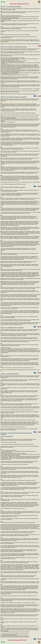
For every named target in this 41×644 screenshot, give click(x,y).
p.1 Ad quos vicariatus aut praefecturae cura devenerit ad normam (13, 316)
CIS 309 (20, 195)
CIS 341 (25, 237)
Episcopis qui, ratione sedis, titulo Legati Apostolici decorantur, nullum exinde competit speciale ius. (20, 44)
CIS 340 (8, 241)
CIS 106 (35, 616)
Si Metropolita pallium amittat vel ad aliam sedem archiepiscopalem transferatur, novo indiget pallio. (20, 89)
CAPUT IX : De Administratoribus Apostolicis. (12, 328)
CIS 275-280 (11, 55)
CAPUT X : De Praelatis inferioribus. (10, 374)
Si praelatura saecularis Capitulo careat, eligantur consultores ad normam (16, 420)
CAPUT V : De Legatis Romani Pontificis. (11, 7)
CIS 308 (25, 351)
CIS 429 (7, 365)
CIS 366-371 (31, 410)
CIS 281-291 (24, 272)
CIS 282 (7, 132)
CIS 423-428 (33, 420)
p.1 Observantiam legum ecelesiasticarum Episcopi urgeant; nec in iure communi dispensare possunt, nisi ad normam (20, 499)
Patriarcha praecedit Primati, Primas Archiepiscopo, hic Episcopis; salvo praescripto (17, 94)
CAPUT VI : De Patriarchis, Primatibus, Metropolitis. (14, 47)
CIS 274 (37, 535)
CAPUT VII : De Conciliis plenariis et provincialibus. (14, 97)
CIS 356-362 (29, 274)
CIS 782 (35, 204)
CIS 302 (11, 246)
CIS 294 (29, 320)
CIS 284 (16, 177)
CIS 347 (36, 94)
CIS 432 (20, 62)
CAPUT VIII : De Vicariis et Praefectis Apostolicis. (13, 187)
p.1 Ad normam (4, 241)
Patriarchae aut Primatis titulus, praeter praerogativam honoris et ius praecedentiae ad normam (20, 49)
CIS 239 (36, 628)
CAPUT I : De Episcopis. (7, 436)
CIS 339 (28, 285)
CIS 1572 (14, 75)
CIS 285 (34, 130)
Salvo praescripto (5, 55)
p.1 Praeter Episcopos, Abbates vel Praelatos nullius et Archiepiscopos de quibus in (17, 130)
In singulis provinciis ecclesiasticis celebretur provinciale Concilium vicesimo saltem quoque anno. (20, 115)
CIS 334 (23, 336)
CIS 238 (19, 477)
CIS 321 (33, 444)
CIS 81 (8, 500)
